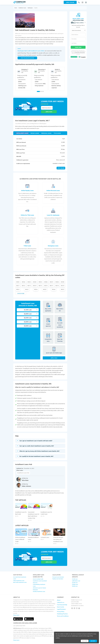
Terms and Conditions (63, 610)
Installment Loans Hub (23, 471)
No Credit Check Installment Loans (20, 572)
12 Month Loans (45, 535)
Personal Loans (45, 130)
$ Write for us (61, 597)
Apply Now (54, 356)
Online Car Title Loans (27, 212)
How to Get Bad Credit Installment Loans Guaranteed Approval (40, 575)
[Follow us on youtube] (79, 603)
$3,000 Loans (75, 579)
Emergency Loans (53, 243)
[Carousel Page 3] (42, 91)
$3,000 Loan (28, 319)
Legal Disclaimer (61, 603)
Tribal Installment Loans (19, 575)
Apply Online (70, 2)
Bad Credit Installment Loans (20, 577)
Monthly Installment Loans (39, 586)
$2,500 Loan (28, 315)
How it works (61, 601)
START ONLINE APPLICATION (27, 58)
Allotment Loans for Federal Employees (39, 583)
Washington (30, 8)
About (59, 594)
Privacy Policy (77, 52)
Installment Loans (22, 8)
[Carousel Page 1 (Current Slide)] (38, 91)
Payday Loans (34, 130)
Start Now (78, 47)
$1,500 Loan (28, 307)
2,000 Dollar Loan (76, 575)
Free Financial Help (62, 599)
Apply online (61, 165)
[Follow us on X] (77, 603)
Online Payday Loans (27, 187)
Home (16, 8)
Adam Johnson (26, 484)
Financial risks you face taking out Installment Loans (58, 537)
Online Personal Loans (53, 187)
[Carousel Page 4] (43, 91)
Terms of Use (82, 52)
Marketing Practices (62, 608)
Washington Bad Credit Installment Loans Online (31, 51)
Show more (21, 290)
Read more (84, 641)
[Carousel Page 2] (41, 91)
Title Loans (55, 130)
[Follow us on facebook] (74, 603)
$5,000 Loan (28, 323)
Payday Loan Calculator (58, 573)
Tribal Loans (27, 243)
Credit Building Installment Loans (39, 580)
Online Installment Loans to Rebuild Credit (20, 537)
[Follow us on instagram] (72, 603)
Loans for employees (53, 212)
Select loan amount (47, 108)
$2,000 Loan (28, 311)
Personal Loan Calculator (58, 571)
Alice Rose (25, 478)
